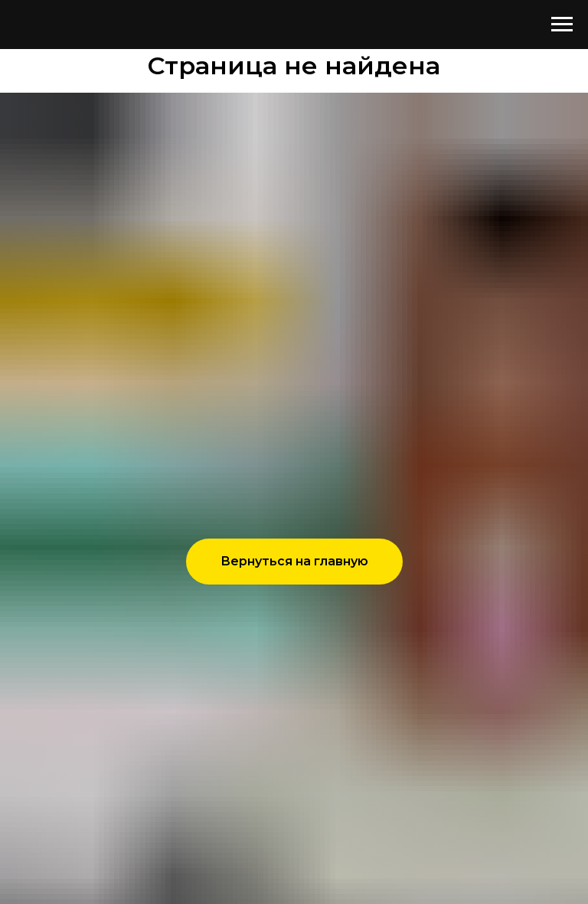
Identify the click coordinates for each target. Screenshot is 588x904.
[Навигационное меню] (562, 25)
